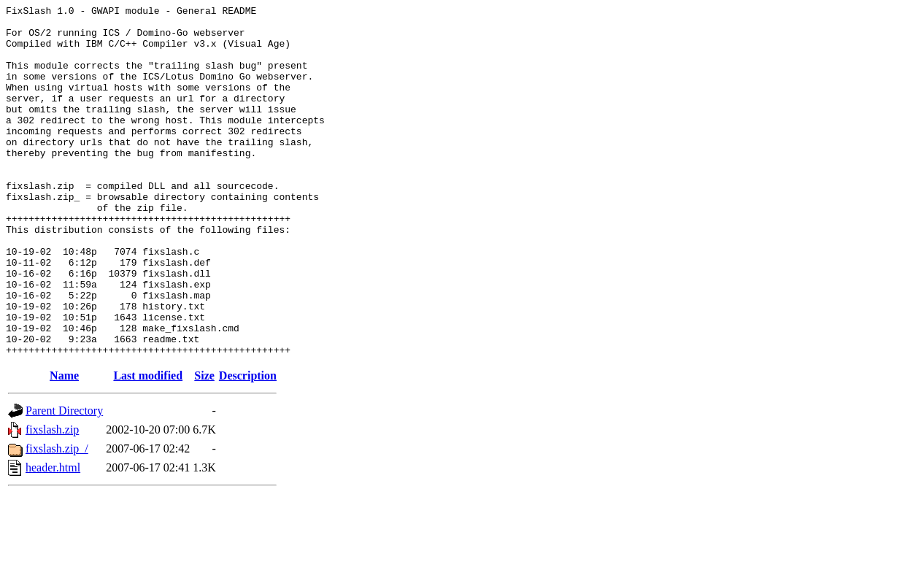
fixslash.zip (52, 500)
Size (204, 446)
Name (64, 446)
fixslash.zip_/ (57, 519)
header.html (53, 538)
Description (248, 446)
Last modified (148, 446)
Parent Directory (64, 481)
